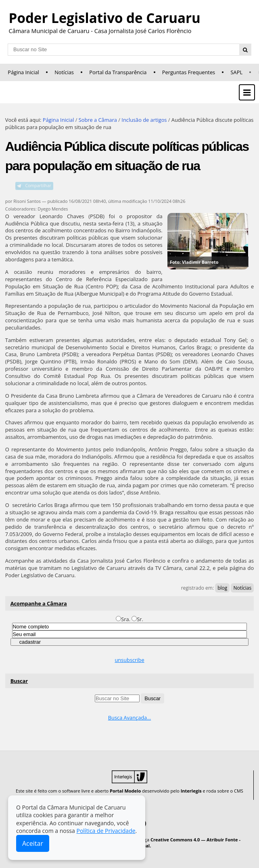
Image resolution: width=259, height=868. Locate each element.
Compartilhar (38, 186)
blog (222, 588)
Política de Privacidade (106, 831)
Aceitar (33, 843)
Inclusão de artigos (144, 120)
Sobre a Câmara (98, 120)
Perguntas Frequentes (189, 72)
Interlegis (191, 791)
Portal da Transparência (118, 72)
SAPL (237, 72)
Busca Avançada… (129, 718)
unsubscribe (129, 660)
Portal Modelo (125, 791)
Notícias (64, 72)
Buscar (19, 681)
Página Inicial (23, 72)
